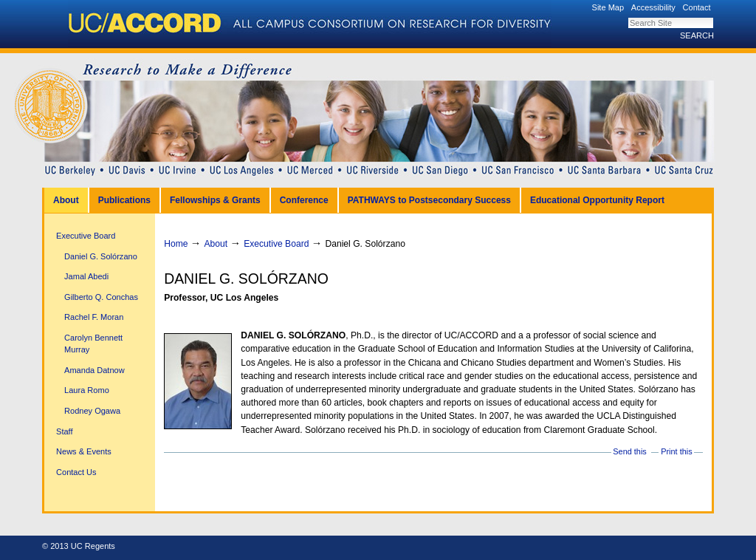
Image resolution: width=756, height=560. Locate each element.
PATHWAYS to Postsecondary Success (429, 200)
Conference (304, 200)
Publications (124, 200)
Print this (676, 451)
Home (176, 244)
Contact (697, 7)
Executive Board (276, 244)
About (66, 200)
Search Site (628, 17)
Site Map (608, 7)
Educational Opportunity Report (597, 200)
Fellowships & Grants (215, 200)
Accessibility (653, 7)
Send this (629, 451)
